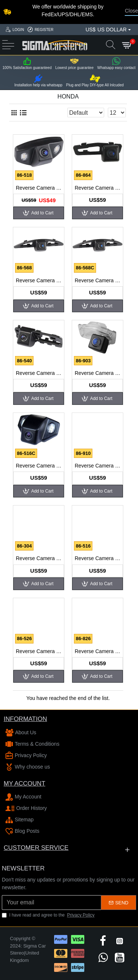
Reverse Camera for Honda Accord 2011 (98, 188)
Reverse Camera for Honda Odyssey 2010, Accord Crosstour (98, 651)
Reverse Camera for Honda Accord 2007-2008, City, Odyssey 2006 (39, 188)
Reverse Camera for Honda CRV (39, 466)
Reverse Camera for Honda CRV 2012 (98, 466)
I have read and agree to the (49, 915)
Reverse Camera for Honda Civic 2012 (98, 373)
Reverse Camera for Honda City (39, 280)
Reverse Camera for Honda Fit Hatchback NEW (98, 558)
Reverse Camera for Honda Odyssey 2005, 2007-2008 (39, 651)
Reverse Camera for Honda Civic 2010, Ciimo (39, 373)
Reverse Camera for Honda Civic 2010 (98, 280)
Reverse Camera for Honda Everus (39, 558)
